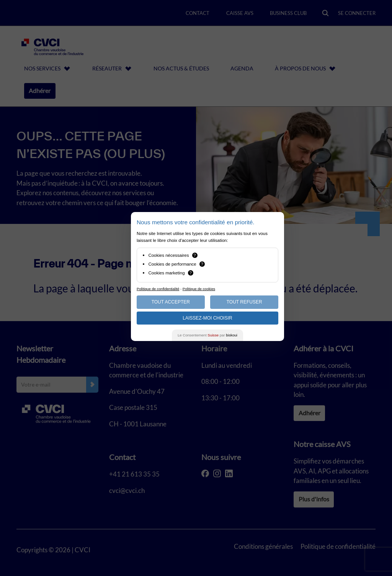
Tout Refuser (244, 302)
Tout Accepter (171, 302)
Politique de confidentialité (158, 289)
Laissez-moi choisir (207, 318)
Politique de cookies (199, 289)
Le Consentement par (207, 335)
